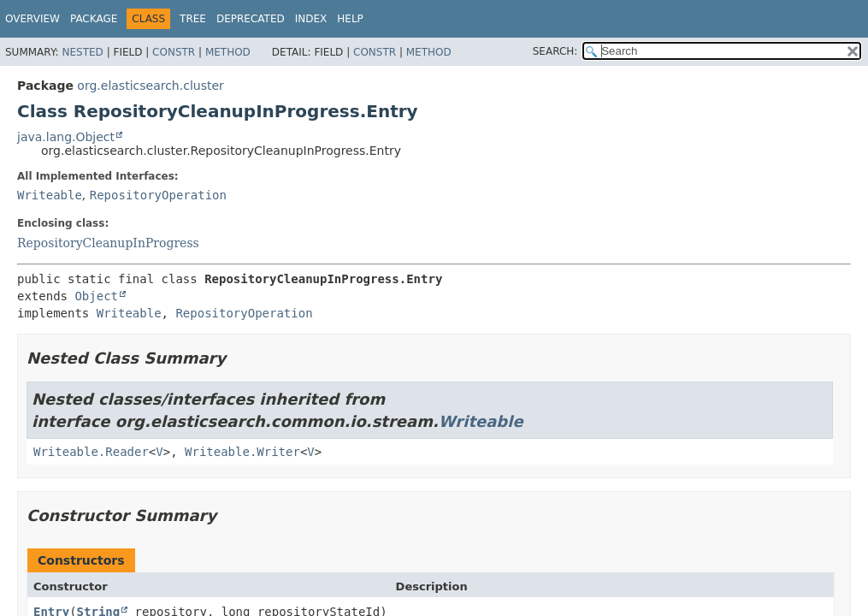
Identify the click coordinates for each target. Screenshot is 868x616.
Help (350, 19)
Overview (32, 19)
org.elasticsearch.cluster (150, 86)
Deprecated (251, 19)
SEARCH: (555, 51)
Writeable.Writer (242, 452)
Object (96, 296)
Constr (174, 52)
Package (94, 19)
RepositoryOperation (158, 195)
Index (311, 19)
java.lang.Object (66, 137)
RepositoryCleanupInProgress (108, 243)
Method (228, 52)
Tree (193, 19)
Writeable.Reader (91, 452)
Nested (82, 52)
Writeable (50, 195)
